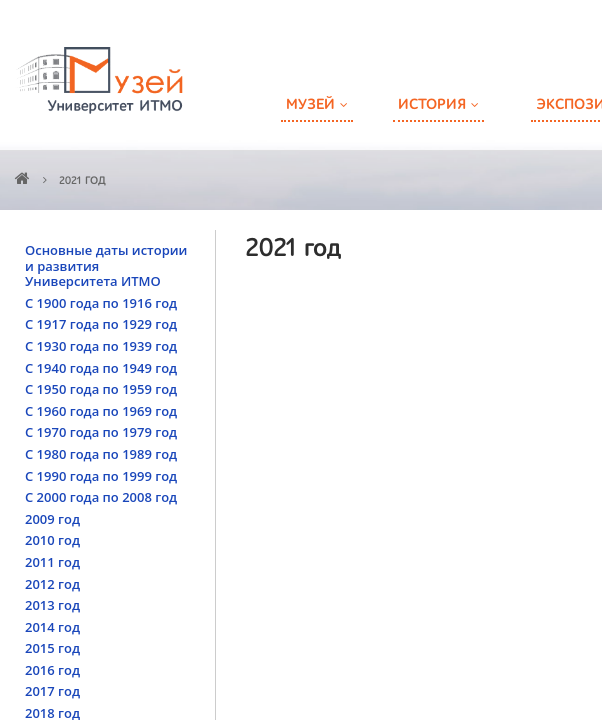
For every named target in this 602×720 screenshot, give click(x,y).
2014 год (52, 627)
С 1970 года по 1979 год (101, 432)
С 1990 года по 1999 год (101, 476)
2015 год (52, 648)
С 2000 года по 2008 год (101, 497)
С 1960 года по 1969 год (101, 411)
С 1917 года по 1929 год (101, 324)
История (432, 104)
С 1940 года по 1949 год (101, 368)
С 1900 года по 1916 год (101, 303)
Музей (310, 104)
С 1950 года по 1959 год (101, 389)
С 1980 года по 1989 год (101, 454)
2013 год (52, 605)
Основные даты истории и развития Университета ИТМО (106, 265)
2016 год (52, 670)
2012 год (52, 584)
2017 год (52, 691)
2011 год (52, 562)
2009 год (52, 519)
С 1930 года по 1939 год (101, 346)
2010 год (52, 540)
